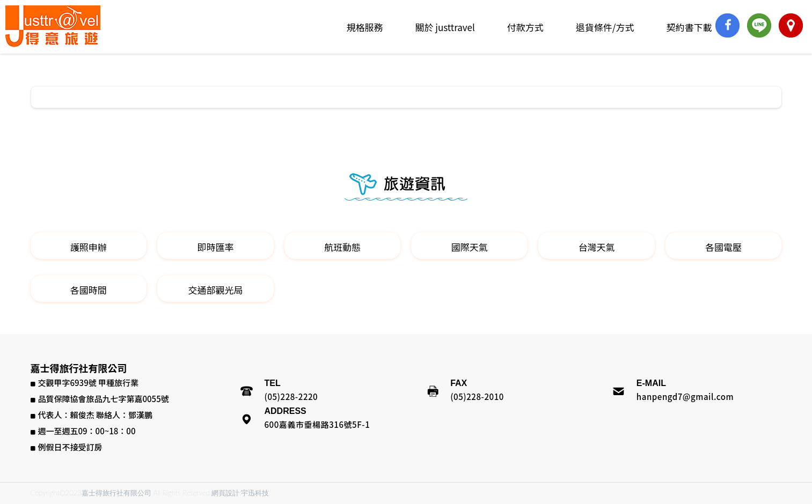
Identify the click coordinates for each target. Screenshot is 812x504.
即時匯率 (215, 247)
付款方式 (525, 27)
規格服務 (364, 27)
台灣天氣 (596, 247)
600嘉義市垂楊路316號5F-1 (317, 424)
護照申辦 (89, 247)
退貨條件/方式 (605, 27)
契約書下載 (689, 27)
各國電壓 (723, 247)
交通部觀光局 (215, 290)
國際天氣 (470, 247)
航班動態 (342, 247)
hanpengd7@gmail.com (685, 396)
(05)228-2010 (477, 396)
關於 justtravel (445, 27)
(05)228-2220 (291, 396)
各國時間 (89, 290)
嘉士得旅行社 (53, 26)
